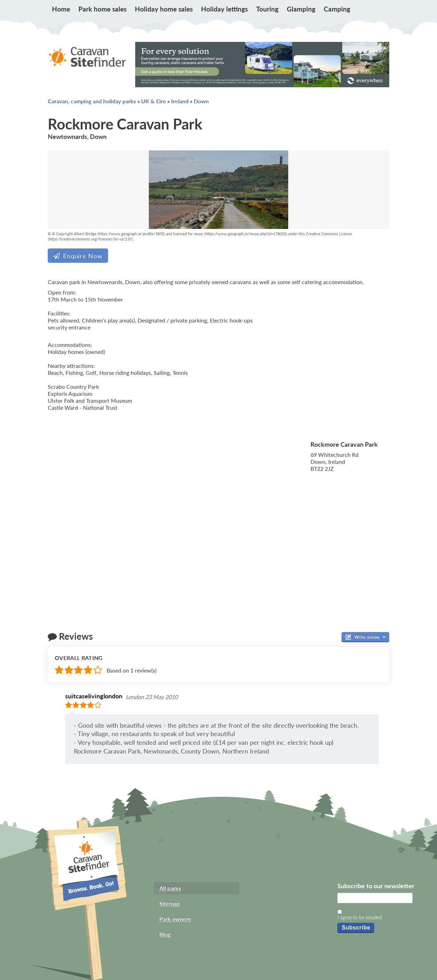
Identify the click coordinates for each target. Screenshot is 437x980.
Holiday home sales (164, 9)
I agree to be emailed (360, 917)
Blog (165, 934)
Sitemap (169, 903)
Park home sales (102, 9)
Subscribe (356, 927)
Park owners (175, 919)
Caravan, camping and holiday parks (92, 101)
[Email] (375, 898)
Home (61, 9)
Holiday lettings (224, 9)
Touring (267, 9)
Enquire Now (78, 256)
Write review (365, 637)
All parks (170, 888)
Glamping (301, 9)
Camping (337, 9)
